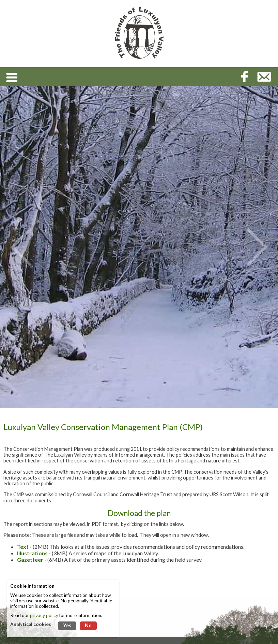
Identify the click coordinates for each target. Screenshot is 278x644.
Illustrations (32, 553)
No (88, 625)
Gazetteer (30, 560)
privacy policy (44, 615)
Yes (67, 625)
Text (23, 547)
